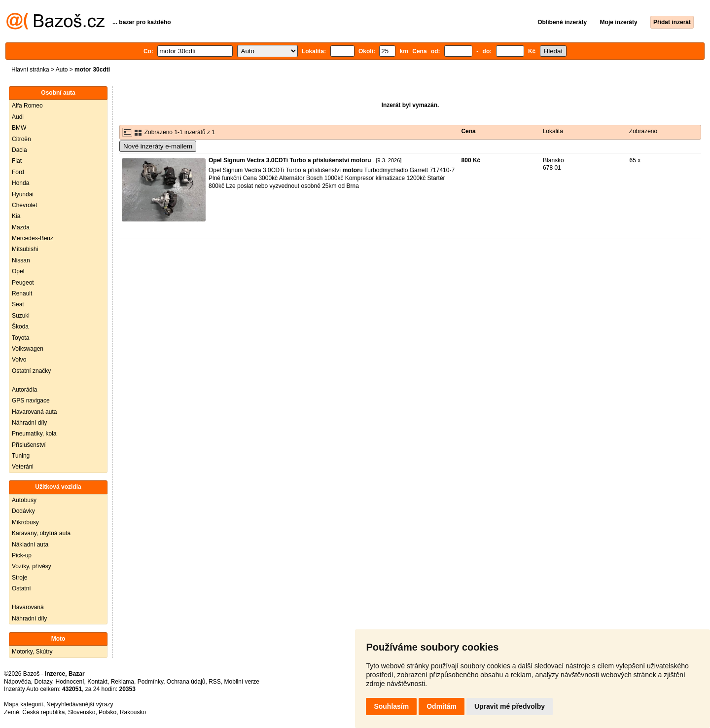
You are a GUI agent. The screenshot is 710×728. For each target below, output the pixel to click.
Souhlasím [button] (391, 706)
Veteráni (23, 467)
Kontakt (97, 682)
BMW (19, 128)
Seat (18, 304)
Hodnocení (70, 682)
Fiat (17, 161)
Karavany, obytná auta (41, 533)
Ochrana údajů (186, 682)
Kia (16, 216)
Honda (20, 183)
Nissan (21, 260)
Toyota (20, 338)
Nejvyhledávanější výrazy (80, 704)
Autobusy (24, 500)
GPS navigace (31, 400)
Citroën (21, 139)
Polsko (107, 712)
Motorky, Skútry (32, 652)
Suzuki (21, 316)
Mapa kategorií (23, 704)
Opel (18, 271)
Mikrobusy (25, 522)
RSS (215, 682)
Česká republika (43, 712)
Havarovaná (28, 607)
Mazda (21, 227)
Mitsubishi (25, 249)
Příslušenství (29, 445)
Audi (18, 117)
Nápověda (18, 682)
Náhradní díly (29, 423)
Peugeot (23, 283)
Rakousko (133, 712)
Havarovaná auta (34, 412)
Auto (62, 70)
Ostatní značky (31, 371)
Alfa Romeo (27, 106)
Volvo (19, 360)
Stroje (19, 578)
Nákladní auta (30, 545)
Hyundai (23, 194)
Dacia (19, 150)
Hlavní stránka (30, 70)
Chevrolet (24, 205)
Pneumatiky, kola (34, 434)
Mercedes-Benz (33, 238)
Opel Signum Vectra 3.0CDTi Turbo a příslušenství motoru (290, 160)
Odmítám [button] (442, 706)
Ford (18, 172)
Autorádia (24, 390)
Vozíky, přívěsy (32, 566)
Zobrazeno (643, 131)
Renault (22, 293)
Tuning (21, 456)
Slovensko (82, 712)
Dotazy (43, 682)
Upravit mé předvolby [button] (510, 706)
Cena (468, 131)
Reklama (123, 682)
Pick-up (22, 555)
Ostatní (21, 588)
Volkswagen (28, 349)
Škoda (20, 327)
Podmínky (150, 682)
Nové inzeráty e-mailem (158, 146)
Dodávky (23, 511)
